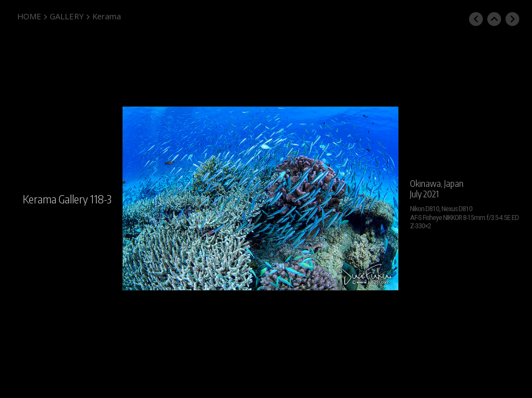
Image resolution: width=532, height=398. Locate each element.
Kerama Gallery (55, 199)
